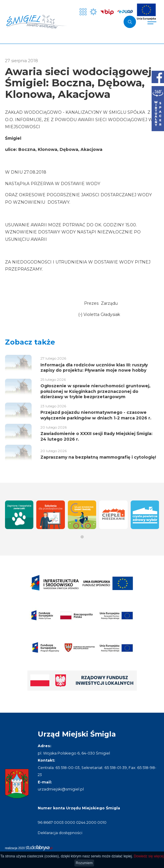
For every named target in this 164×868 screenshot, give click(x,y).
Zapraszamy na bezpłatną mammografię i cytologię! (98, 457)
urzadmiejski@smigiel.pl (61, 789)
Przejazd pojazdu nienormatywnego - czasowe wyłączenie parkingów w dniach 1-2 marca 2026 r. (96, 415)
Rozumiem (84, 863)
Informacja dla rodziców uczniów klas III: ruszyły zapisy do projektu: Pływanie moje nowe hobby (94, 368)
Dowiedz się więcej (149, 856)
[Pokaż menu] (152, 22)
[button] (82, 537)
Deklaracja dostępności (60, 833)
